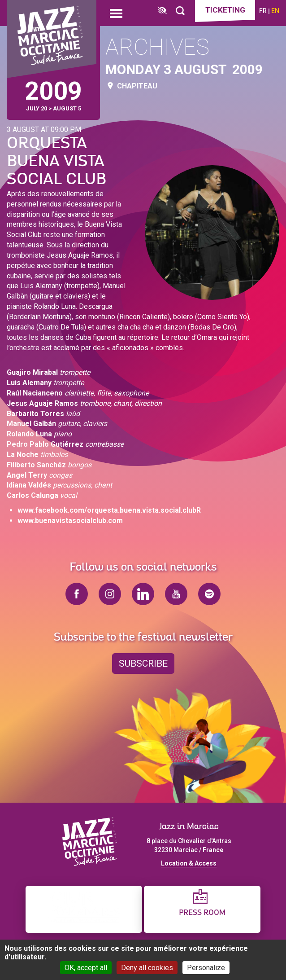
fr (263, 11)
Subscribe (143, 664)
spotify (209, 594)
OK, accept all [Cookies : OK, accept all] (86, 968)
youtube (176, 594)
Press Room (202, 913)
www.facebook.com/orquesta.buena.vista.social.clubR (109, 510)
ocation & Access (191, 863)
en (275, 11)
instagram (110, 594)
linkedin (143, 594)
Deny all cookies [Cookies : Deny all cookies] (147, 968)
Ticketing (225, 10)
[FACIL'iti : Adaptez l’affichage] (162, 11)
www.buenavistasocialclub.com (70, 521)
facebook (77, 594)
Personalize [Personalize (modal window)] (206, 968)
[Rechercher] (180, 11)
